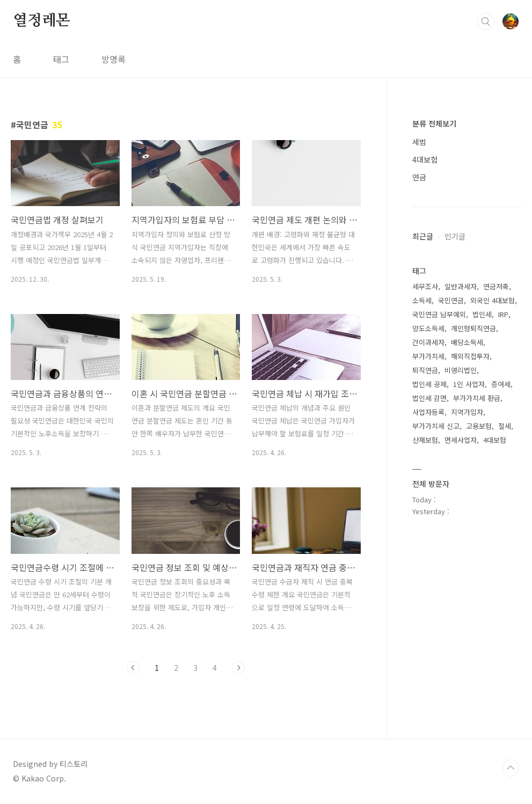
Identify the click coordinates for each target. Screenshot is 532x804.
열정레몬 (42, 21)
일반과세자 (461, 286)
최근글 (423, 236)
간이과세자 (428, 342)
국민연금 (451, 300)
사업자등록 (428, 412)
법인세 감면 (429, 398)
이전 (133, 668)
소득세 (422, 300)
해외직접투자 (470, 356)
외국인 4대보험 (493, 300)
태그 (61, 59)
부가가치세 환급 (477, 398)
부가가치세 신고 (436, 426)
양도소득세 (428, 328)
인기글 (455, 236)
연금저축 (496, 286)
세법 (419, 142)
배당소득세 (467, 342)
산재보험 (425, 440)
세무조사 (425, 286)
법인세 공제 (429, 384)
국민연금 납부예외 (439, 314)
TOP (511, 768)
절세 (505, 426)
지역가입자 (467, 412)
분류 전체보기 (434, 123)
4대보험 (425, 159)
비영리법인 (461, 370)
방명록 (114, 59)
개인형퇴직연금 (473, 328)
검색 (486, 21)
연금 (419, 177)
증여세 (501, 384)
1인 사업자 (469, 384)
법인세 (482, 314)
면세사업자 (461, 440)
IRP (503, 314)
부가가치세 (428, 356)
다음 (238, 668)
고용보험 (479, 426)
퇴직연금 (425, 370)
